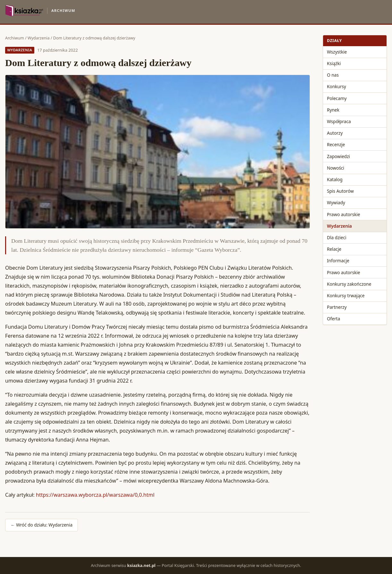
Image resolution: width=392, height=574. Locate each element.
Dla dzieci (337, 237)
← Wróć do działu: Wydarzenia (42, 525)
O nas (333, 75)
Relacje (334, 249)
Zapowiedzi (338, 156)
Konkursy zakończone (349, 284)
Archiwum (15, 38)
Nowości (336, 168)
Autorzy (335, 133)
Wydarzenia (39, 38)
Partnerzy (337, 307)
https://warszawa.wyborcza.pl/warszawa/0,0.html (95, 495)
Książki (334, 63)
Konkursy (337, 86)
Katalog (335, 179)
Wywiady (336, 203)
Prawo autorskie (343, 214)
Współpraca (339, 121)
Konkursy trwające (346, 295)
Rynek (333, 110)
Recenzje (336, 144)
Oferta (334, 319)
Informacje (338, 261)
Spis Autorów (340, 191)
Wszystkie (337, 52)
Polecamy (337, 98)
